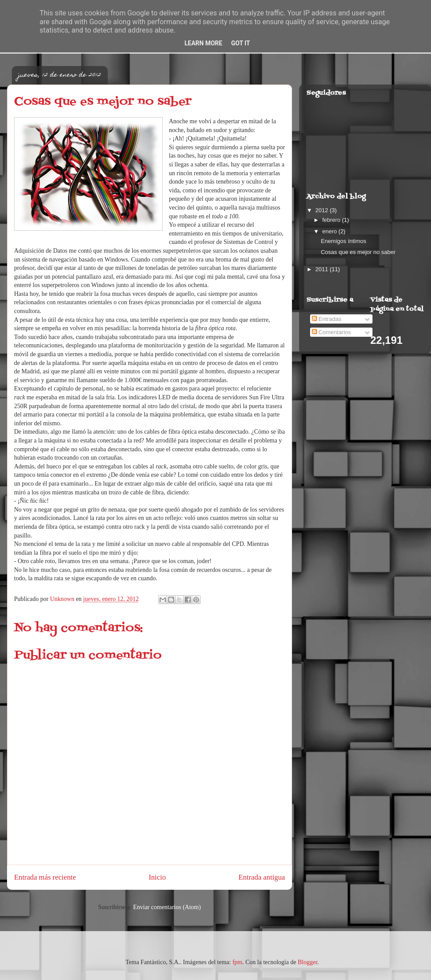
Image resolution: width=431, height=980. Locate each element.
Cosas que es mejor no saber (358, 252)
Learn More (203, 43)
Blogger (307, 962)
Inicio (157, 877)
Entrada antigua (262, 877)
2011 (323, 269)
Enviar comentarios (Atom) (167, 907)
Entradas (327, 319)
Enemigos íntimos (343, 241)
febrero (332, 220)
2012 (323, 210)
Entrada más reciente (45, 877)
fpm (237, 962)
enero (331, 231)
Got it (240, 43)
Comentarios (331, 332)
